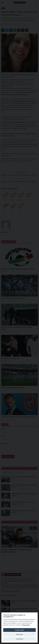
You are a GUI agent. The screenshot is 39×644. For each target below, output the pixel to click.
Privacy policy (26, 625)
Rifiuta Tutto (19, 634)
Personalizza (20, 639)
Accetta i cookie (20, 630)
